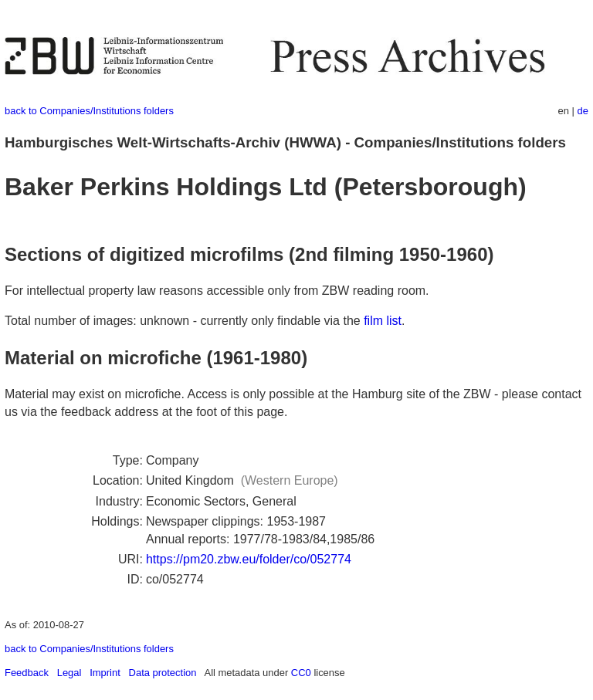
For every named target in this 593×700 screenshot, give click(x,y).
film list (383, 321)
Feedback (27, 673)
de (583, 111)
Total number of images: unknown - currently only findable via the (184, 321)
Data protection (163, 673)
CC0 (301, 673)
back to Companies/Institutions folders (89, 111)
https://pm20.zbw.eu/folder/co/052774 (249, 559)
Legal (69, 673)
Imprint (105, 673)
